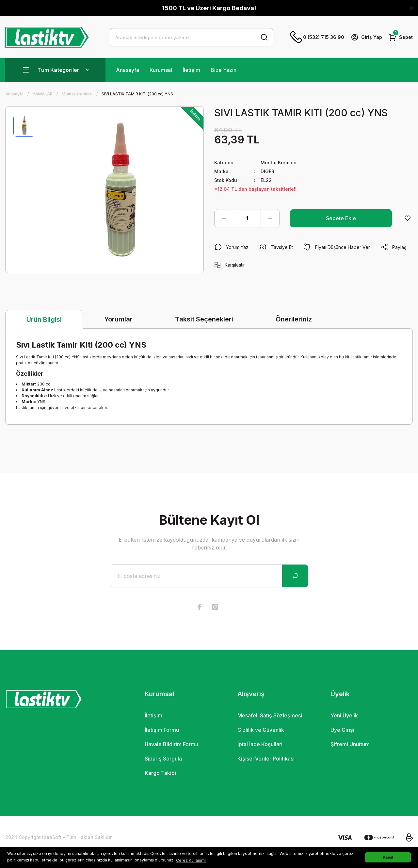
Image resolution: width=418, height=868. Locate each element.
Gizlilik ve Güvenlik (261, 730)
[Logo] (47, 37)
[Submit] (295, 576)
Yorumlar (118, 319)
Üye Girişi (342, 730)
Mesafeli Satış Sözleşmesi (270, 715)
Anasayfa (128, 70)
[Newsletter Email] (209, 576)
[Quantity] (247, 218)
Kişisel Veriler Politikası (266, 759)
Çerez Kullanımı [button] (191, 860)
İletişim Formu (162, 730)
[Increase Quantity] (270, 218)
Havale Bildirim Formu (171, 744)
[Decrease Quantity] (224, 218)
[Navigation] (55, 70)
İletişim (191, 70)
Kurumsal (161, 70)
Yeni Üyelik (344, 715)
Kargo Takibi (160, 773)
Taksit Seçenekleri (204, 319)
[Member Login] (366, 37)
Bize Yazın (224, 70)
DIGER (267, 171)
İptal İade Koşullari (260, 744)
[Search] (192, 37)
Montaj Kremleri (279, 163)
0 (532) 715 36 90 (317, 37)
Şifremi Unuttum (350, 744)
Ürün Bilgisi (44, 319)
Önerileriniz (294, 319)
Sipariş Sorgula (163, 759)
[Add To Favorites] (408, 218)
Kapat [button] (388, 857)
